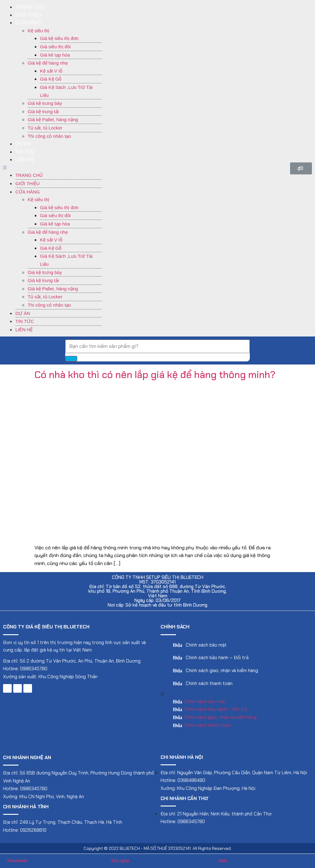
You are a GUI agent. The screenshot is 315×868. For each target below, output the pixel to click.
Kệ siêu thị (38, 31)
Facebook (17, 861)
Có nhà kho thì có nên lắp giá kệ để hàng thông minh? (155, 375)
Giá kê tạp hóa (55, 55)
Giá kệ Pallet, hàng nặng (53, 119)
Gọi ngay (120, 861)
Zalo (223, 861)
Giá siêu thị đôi (55, 47)
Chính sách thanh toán (209, 683)
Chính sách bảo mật (206, 645)
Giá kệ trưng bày (45, 103)
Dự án (23, 144)
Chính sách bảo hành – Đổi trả (217, 658)
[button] (52, 168)
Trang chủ (30, 7)
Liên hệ (25, 159)
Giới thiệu (28, 15)
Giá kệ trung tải (43, 111)
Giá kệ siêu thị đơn (59, 38)
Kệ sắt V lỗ (51, 71)
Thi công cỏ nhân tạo (49, 136)
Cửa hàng (28, 23)
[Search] (71, 359)
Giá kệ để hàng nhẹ (48, 63)
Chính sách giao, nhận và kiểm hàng (222, 671)
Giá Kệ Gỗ (51, 79)
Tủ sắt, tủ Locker (45, 128)
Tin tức (25, 152)
